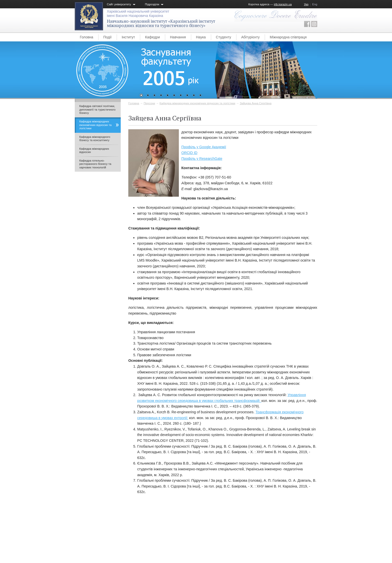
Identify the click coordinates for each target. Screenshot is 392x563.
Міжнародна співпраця (288, 37)
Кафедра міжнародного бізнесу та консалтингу (95, 139)
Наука (201, 37)
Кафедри (152, 37)
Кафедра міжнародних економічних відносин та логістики (198, 103)
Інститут (128, 37)
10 (200, 96)
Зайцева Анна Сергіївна (256, 103)
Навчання (178, 37)
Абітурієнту (250, 37)
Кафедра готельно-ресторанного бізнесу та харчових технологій (95, 164)
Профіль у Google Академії (204, 147)
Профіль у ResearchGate (202, 159)
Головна (87, 37)
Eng (315, 4)
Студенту (224, 37)
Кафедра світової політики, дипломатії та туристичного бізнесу (97, 109)
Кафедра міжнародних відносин (94, 150)
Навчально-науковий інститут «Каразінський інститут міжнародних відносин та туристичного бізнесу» (161, 23)
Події (107, 37)
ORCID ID (189, 153)
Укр (306, 4)
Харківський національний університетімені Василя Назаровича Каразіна (138, 14)
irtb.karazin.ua (283, 4)
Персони (149, 103)
